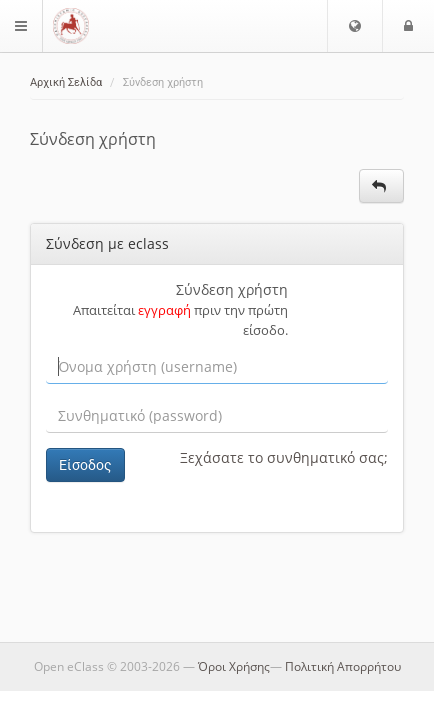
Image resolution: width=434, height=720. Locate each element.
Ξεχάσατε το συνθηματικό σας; (284, 457)
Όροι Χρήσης (234, 666)
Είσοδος (85, 465)
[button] (355, 26)
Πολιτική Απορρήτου (343, 666)
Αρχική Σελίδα (66, 82)
